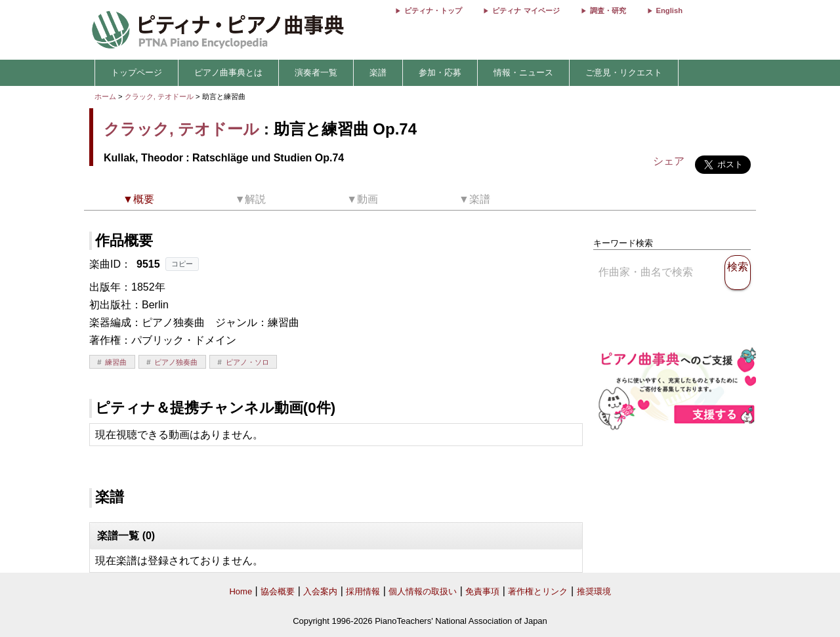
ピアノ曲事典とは (228, 72)
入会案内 (320, 591)
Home (241, 591)
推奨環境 (594, 591)
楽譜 (378, 72)
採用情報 (363, 591)
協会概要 (278, 591)
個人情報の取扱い (423, 591)
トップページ (136, 72)
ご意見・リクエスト (624, 72)
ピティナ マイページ (526, 10)
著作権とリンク (538, 591)
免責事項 (482, 591)
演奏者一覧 (316, 72)
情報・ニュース (523, 72)
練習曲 (116, 362)
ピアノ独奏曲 (176, 362)
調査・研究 (608, 10)
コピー (182, 264)
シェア (669, 161)
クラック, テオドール (159, 96)
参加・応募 (440, 72)
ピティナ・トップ (433, 10)
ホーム (105, 96)
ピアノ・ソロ (247, 362)
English (669, 10)
